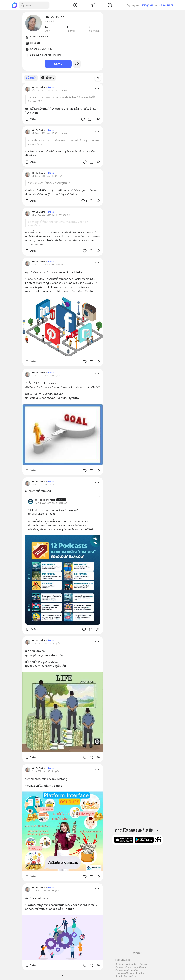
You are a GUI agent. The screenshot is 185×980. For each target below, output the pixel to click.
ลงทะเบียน (167, 5)
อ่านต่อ (89, 291)
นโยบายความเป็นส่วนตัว (126, 970)
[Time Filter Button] (100, 78)
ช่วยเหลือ (128, 964)
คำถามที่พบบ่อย (140, 964)
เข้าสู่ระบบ (148, 5)
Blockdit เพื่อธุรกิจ (123, 976)
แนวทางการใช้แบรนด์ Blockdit (129, 973)
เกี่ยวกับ (118, 964)
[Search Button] (22, 5)
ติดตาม (58, 64)
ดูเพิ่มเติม (74, 398)
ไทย (134, 976)
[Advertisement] (137, 899)
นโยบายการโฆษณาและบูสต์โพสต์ (130, 967)
